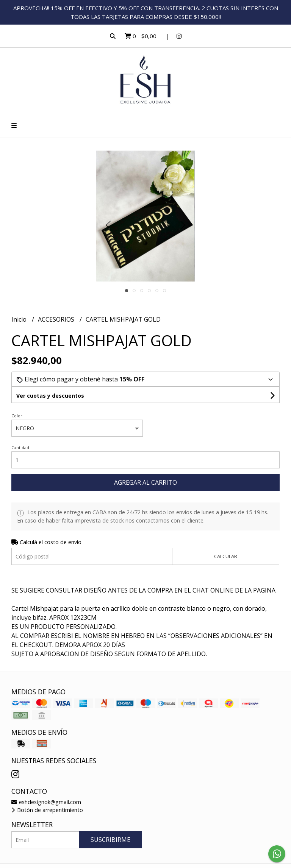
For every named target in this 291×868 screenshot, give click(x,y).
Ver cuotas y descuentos (50, 396)
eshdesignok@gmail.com (46, 802)
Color (17, 416)
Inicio (20, 319)
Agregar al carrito (145, 482)
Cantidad (20, 447)
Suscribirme (110, 840)
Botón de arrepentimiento (47, 810)
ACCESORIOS (57, 319)
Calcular (226, 556)
